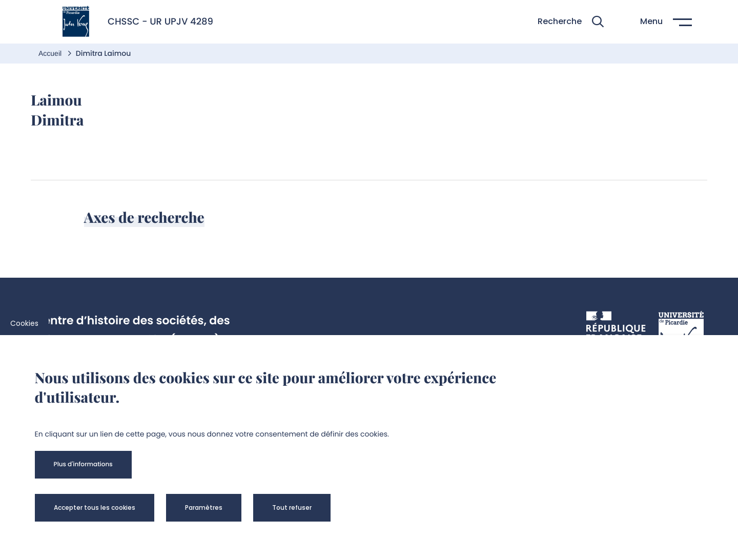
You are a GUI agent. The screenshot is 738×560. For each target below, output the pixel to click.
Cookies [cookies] (24, 323)
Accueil (51, 53)
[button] (571, 22)
